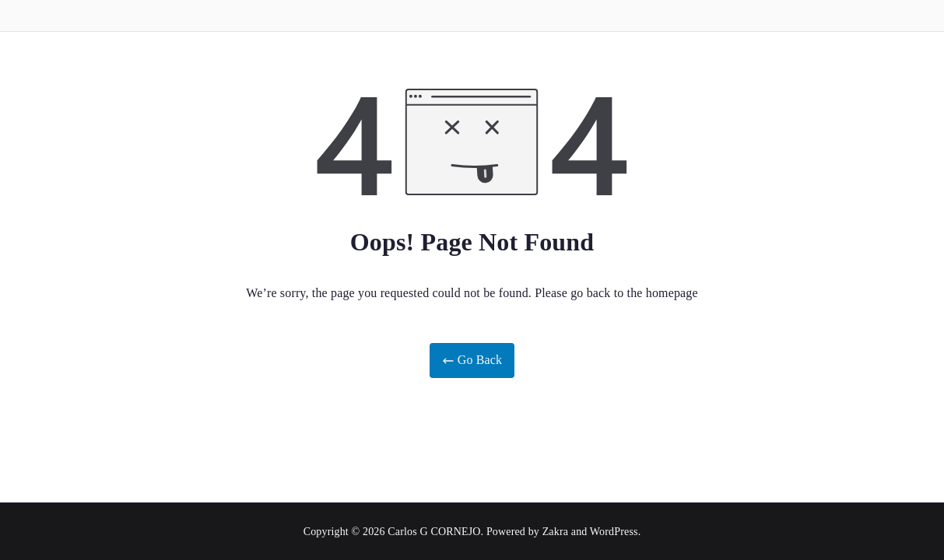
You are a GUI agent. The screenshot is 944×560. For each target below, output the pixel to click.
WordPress (614, 532)
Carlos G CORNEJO (434, 532)
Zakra (555, 532)
